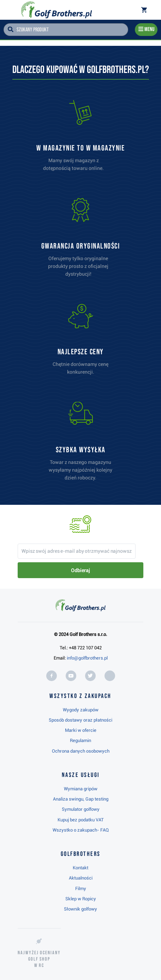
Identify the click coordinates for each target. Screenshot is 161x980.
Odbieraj (80, 570)
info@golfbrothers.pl (87, 658)
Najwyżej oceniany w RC (39, 959)
